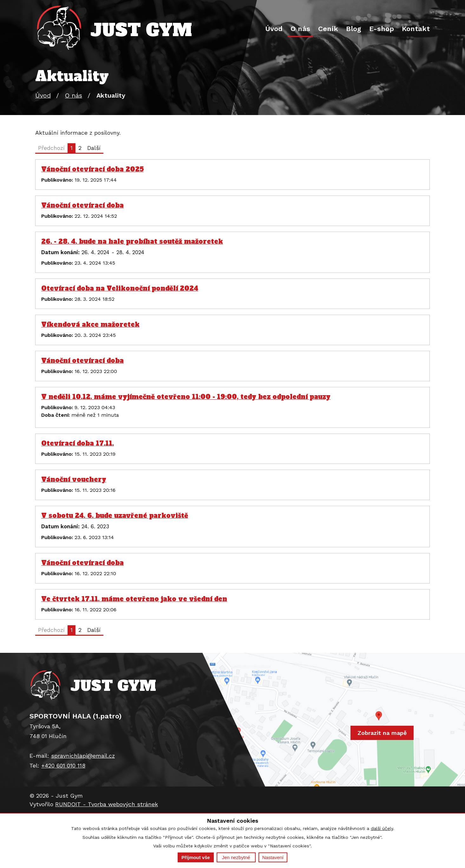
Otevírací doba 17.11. (78, 443)
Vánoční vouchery (74, 479)
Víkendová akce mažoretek (90, 325)
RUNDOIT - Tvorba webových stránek (107, 804)
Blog (354, 29)
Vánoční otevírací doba (82, 205)
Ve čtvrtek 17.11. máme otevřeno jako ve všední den (134, 599)
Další (94, 148)
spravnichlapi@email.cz (83, 756)
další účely (382, 828)
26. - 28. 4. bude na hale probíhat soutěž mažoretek (132, 241)
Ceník (328, 29)
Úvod (274, 29)
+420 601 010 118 (63, 765)
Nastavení (273, 857)
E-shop (382, 29)
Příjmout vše (196, 857)
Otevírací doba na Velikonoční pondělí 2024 (120, 288)
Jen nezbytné (236, 857)
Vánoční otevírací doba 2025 (92, 169)
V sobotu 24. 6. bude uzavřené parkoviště (115, 516)
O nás (300, 29)
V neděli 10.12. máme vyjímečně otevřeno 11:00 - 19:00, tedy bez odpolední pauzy (186, 397)
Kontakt (416, 29)
